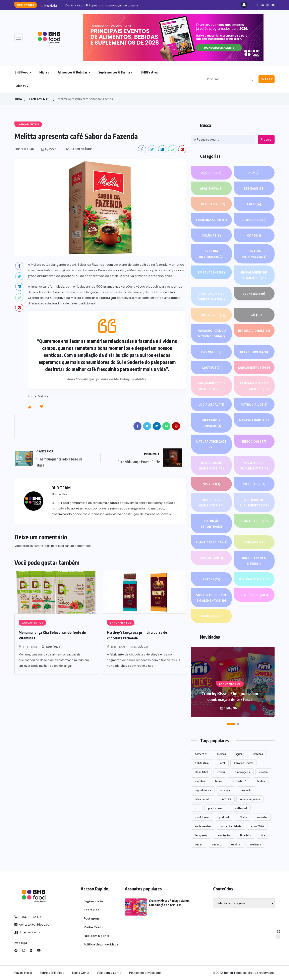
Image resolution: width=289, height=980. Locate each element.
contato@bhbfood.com (33, 925)
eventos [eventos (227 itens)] (200, 781)
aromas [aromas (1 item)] (221, 754)
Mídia (43, 72)
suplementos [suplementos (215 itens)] (203, 826)
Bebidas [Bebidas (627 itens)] (258, 754)
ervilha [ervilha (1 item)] (263, 772)
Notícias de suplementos (254, 503)
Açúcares (212, 173)
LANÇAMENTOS (40, 99)
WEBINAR (212, 616)
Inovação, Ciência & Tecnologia (211, 334)
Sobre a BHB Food (52, 973)
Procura (266, 140)
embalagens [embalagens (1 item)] (242, 772)
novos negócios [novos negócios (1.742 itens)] (250, 799)
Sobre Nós (91, 910)
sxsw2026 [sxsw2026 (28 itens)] (257, 826)
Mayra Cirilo (254, 404)
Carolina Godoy (212, 220)
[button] (231, 724)
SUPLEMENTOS (254, 579)
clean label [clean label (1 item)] (201, 772)
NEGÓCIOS (254, 441)
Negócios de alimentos (211, 466)
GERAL (254, 315)
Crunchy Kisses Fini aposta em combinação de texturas (102, 5)
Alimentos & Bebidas (73, 72)
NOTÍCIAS (254, 484)
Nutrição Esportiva (211, 524)
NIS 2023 (212, 484)
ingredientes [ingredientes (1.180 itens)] (203, 790)
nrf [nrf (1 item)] (197, 808)
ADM (254, 173)
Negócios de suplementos (254, 466)
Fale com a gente (97, 936)
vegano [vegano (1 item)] (217, 844)
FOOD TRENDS (212, 315)
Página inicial (94, 901)
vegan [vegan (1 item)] (199, 844)
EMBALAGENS (211, 272)
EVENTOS (254, 294)
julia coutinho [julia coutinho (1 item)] (203, 799)
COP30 (254, 235)
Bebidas (254, 188)
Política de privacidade (101, 944)
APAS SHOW (212, 188)
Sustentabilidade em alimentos (211, 598)
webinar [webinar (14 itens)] (236, 844)
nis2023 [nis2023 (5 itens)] (226, 799)
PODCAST (254, 542)
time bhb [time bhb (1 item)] (246, 835)
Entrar (267, 79)
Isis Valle (212, 352)
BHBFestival (150, 72)
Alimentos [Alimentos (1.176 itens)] (201, 754)
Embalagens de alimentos (254, 276)
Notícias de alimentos (211, 503)
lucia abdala (211, 404)
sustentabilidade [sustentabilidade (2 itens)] (231, 826)
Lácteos (211, 367)
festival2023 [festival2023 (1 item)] (239, 781)
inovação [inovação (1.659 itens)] (226, 790)
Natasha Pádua (254, 420)
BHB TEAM (30, 647)
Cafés (254, 204)
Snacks (211, 579)
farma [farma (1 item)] (218, 781)
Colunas (20, 86)
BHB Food (21, 72)
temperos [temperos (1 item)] (201, 835)
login (47, 546)
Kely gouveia (254, 352)
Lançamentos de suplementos (254, 386)
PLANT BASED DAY (211, 542)
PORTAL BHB (212, 558)
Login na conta (27, 932)
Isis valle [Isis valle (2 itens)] (246, 790)
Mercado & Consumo (211, 423)
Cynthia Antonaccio (212, 254)
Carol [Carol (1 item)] (222, 763)
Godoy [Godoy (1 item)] (261, 781)
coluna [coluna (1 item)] (221, 772)
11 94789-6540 (28, 917)
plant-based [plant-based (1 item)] (216, 808)
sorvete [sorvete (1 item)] (262, 817)
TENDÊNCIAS (254, 595)
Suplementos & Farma (114, 72)
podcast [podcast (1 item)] (224, 817)
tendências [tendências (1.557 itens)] (224, 835)
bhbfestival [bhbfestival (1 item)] (202, 763)
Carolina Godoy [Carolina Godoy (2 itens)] (243, 763)
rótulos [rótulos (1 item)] (243, 817)
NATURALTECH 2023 (212, 445)
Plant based (254, 521)
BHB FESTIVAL (211, 204)
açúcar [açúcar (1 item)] (239, 754)
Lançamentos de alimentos (212, 386)
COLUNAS (211, 235)
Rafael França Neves (254, 561)
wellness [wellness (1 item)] (256, 844)
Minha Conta (93, 927)
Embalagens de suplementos (212, 297)
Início (18, 99)
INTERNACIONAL (254, 331)
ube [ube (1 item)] (263, 835)
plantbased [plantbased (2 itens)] (240, 808)
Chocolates (254, 220)
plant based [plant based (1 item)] (202, 817)
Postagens (92, 918)
